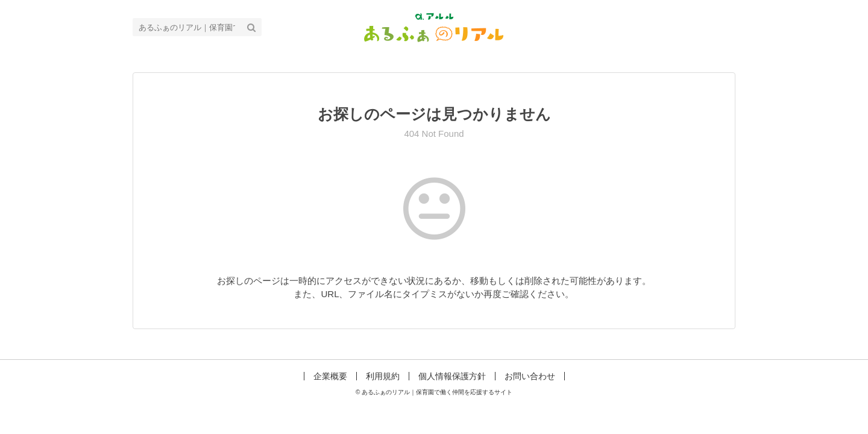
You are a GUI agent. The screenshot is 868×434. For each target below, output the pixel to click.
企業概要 (330, 376)
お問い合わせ (530, 376)
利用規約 (383, 376)
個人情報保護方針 (452, 376)
